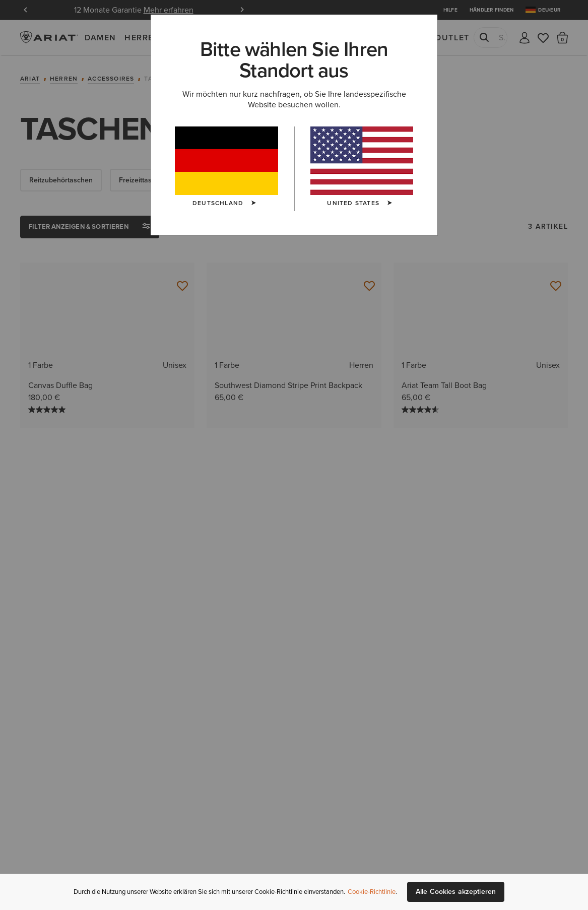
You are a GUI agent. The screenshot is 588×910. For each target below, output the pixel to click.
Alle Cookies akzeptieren (456, 892)
